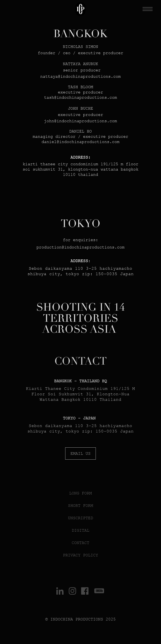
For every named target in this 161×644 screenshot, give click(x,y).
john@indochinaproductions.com (80, 121)
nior (73, 70)
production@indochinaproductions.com (80, 247)
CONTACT (80, 361)
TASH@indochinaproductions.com (80, 97)
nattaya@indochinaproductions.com (80, 76)
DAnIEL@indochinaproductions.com (80, 142)
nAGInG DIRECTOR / (60, 137)
